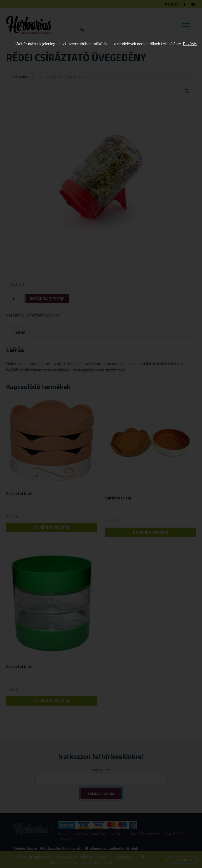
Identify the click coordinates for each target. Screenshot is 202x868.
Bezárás (190, 44)
